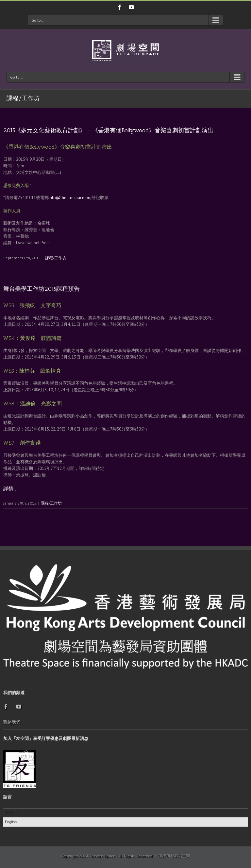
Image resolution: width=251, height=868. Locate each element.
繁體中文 (12, 813)
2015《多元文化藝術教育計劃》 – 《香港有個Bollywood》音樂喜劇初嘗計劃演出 (108, 130)
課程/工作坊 (56, 258)
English (11, 822)
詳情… (10, 489)
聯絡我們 (12, 722)
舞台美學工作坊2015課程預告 (42, 289)
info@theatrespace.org (70, 198)
